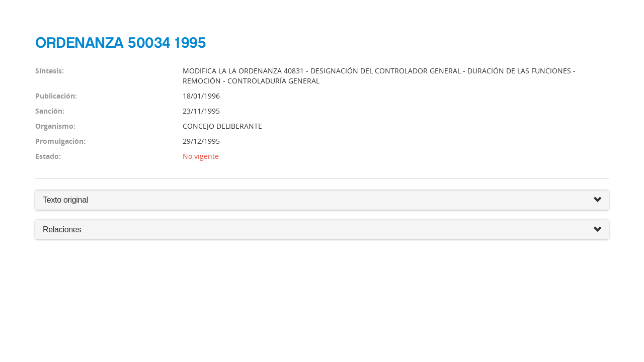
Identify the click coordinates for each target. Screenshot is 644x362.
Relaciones (322, 230)
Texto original (65, 200)
